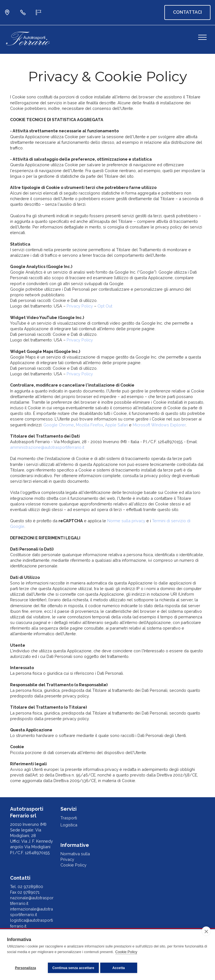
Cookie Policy (73, 873)
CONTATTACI (189, 12)
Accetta (121, 968)
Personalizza (25, 968)
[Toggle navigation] (203, 37)
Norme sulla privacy (126, 521)
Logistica (69, 833)
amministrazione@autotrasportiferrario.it (47, 447)
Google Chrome (59, 425)
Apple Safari (116, 425)
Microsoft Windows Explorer (159, 425)
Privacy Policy (80, 306)
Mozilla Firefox (89, 425)
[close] (206, 934)
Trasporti (69, 826)
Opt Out (105, 306)
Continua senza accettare (73, 968)
